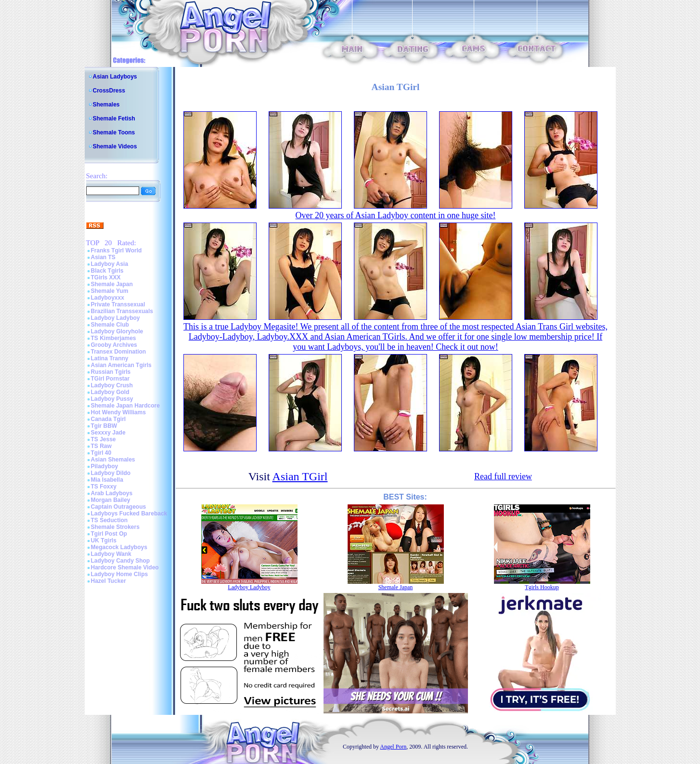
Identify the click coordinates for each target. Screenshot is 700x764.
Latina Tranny (110, 358)
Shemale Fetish (114, 119)
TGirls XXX (106, 277)
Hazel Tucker (109, 581)
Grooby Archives (114, 345)
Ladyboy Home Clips (120, 574)
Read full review (503, 476)
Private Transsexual (118, 304)
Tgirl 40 (101, 453)
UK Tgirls (104, 540)
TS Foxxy (104, 487)
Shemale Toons (114, 132)
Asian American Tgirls (121, 365)
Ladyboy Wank (111, 554)
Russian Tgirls (111, 372)
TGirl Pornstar (110, 379)
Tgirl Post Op (109, 534)
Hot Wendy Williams (118, 412)
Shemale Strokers (115, 527)
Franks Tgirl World (117, 250)
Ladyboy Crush (112, 385)
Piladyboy (105, 466)
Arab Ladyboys (112, 493)
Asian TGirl (300, 476)
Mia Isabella (107, 480)
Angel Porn (393, 747)
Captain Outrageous (119, 507)
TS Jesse (104, 439)
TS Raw (101, 446)
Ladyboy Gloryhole (117, 331)
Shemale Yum (110, 291)
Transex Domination (119, 352)
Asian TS (103, 257)
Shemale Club (110, 325)
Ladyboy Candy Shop (121, 561)
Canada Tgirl (109, 419)
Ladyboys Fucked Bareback (129, 514)
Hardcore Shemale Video (125, 567)
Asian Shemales (113, 460)
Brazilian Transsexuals (122, 311)
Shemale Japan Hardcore (125, 406)
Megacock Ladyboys (119, 547)
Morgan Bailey (111, 500)
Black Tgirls (107, 271)
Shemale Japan (112, 284)
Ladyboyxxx (108, 298)
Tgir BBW (104, 426)
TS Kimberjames (114, 338)
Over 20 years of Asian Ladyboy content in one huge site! (396, 215)
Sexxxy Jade (108, 433)
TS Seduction (110, 520)
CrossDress (109, 91)
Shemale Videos (115, 146)
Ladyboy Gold (110, 392)
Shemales (106, 105)
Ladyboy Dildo (111, 473)
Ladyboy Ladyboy (116, 318)
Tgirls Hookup (542, 587)
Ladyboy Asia (110, 264)
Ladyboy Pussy (112, 399)
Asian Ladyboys (115, 77)
